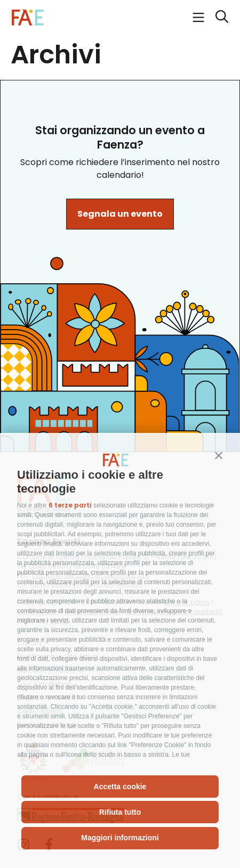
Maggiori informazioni (120, 838)
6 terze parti (70, 505)
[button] (219, 455)
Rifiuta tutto (120, 812)
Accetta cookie (120, 787)
